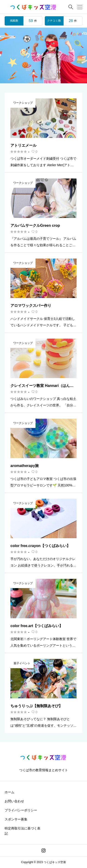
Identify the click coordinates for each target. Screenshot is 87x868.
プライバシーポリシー (21, 810)
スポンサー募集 (16, 819)
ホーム (10, 792)
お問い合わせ (14, 801)
